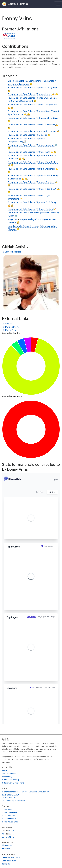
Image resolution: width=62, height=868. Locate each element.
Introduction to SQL (47, 132)
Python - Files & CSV (47, 189)
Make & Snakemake (46, 169)
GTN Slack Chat (9, 816)
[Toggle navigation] (58, 4)
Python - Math (44, 152)
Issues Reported (12, 252)
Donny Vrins (9, 330)
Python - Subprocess (47, 105)
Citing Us (6, 864)
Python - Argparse (46, 145)
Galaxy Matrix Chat (10, 822)
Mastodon (9, 846)
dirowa (7, 324)
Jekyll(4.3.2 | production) (12, 837)
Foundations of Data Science (22, 88)
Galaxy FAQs (7, 810)
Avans (9, 36)
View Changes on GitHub (14, 801)
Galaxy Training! (15, 4)
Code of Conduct (9, 774)
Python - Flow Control (47, 162)
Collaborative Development (13, 783)
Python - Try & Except (47, 203)
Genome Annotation (17, 81)
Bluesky (7, 849)
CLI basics (43, 135)
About (4, 771)
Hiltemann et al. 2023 (11, 858)
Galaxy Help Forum (10, 813)
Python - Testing (45, 209)
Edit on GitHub (9, 798)
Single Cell (13, 220)
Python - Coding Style (47, 88)
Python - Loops (45, 94)
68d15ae (13, 831)
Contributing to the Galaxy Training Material (29, 213)
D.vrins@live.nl (10, 327)
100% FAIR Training (10, 780)
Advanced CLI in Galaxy (48, 118)
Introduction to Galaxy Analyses (23, 226)
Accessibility (7, 777)
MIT (4, 834)
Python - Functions (46, 125)
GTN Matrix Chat (9, 819)
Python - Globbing (46, 182)
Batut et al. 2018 (9, 861)
